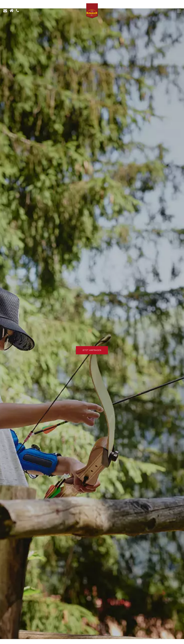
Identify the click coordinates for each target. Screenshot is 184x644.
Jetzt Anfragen (92, 350)
